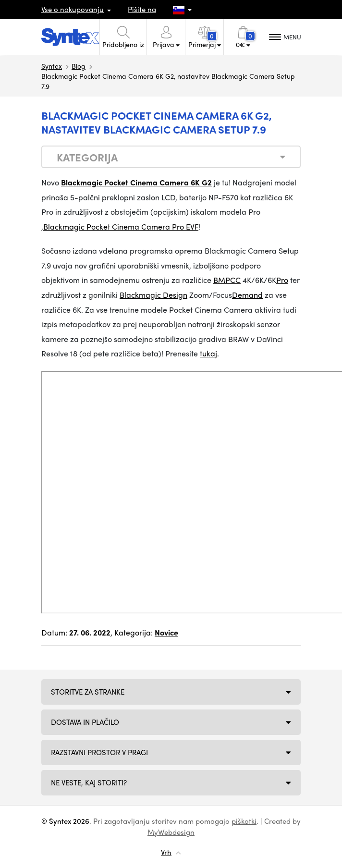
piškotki (244, 821)
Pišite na (142, 9)
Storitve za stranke (88, 692)
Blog (79, 66)
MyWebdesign (171, 832)
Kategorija (87, 157)
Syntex (52, 66)
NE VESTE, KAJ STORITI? (89, 782)
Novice (166, 632)
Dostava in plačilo (85, 722)
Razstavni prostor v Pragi (99, 752)
